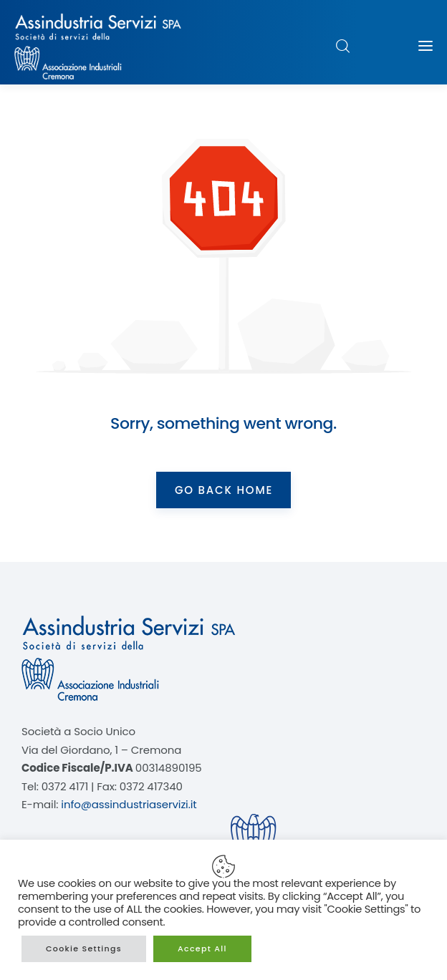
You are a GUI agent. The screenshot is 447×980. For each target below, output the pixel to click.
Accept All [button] (202, 949)
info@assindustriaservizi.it (129, 804)
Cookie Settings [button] (84, 949)
